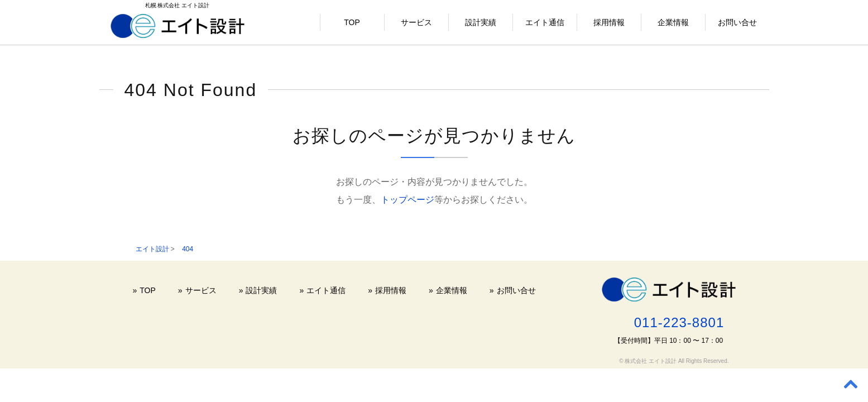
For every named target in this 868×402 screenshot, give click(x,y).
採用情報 (609, 22)
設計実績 (481, 22)
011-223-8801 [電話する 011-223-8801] (679, 322)
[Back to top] (851, 385)
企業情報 (673, 22)
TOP (352, 22)
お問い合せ (737, 22)
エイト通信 (545, 22)
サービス (416, 22)
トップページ (407, 200)
